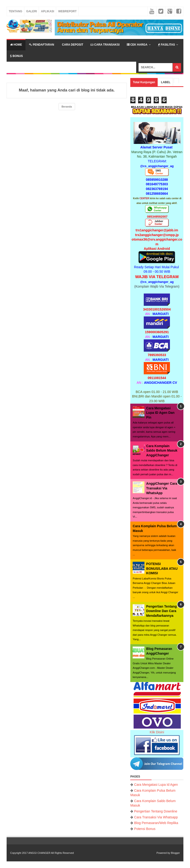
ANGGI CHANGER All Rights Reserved (51, 853)
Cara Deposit (72, 45)
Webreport (67, 11)
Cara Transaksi (105, 45)
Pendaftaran (42, 45)
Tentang (15, 11)
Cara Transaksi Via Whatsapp (156, 817)
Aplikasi (47, 11)
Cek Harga (137, 45)
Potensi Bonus (145, 829)
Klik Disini (157, 732)
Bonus (17, 56)
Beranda (67, 107)
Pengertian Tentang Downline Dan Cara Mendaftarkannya (161, 611)
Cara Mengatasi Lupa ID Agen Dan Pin (160, 413)
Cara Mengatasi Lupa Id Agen (156, 785)
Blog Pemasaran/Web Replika (156, 823)
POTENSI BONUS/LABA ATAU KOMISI (162, 568)
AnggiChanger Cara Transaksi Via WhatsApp (162, 488)
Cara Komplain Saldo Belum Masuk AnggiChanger (162, 451)
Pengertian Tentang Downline (156, 811)
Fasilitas (167, 45)
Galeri (32, 11)
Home (16, 45)
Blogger (175, 853)
